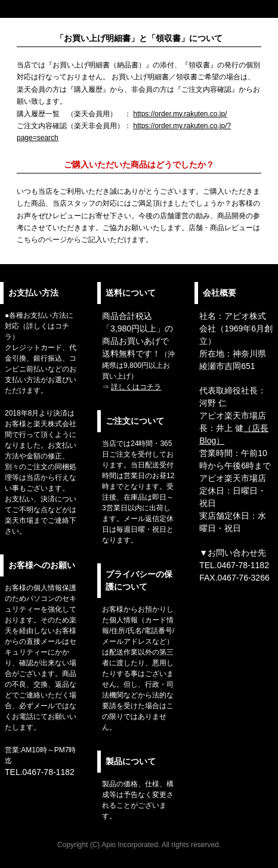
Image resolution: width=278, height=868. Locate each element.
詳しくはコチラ (136, 387)
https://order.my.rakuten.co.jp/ (180, 114)
